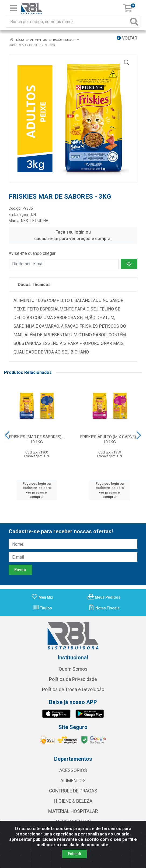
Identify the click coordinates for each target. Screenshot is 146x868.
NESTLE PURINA (35, 221)
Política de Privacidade (73, 679)
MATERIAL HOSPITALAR (73, 811)
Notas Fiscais (104, 608)
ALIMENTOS (73, 781)
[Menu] (13, 8)
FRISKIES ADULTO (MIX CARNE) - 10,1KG (109, 439)
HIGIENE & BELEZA (73, 801)
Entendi (74, 854)
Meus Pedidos (104, 597)
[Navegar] (7, 435)
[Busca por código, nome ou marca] (67, 22)
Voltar (127, 38)
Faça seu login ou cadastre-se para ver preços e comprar (73, 235)
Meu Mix (42, 597)
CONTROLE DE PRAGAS (73, 791)
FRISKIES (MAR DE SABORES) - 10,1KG (37, 439)
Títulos (42, 608)
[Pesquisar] (134, 22)
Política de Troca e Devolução (73, 690)
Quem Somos (73, 669)
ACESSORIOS (73, 770)
